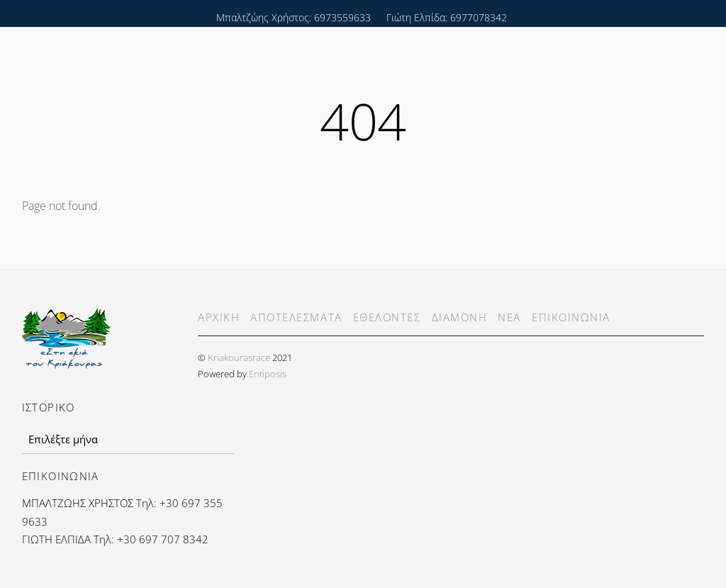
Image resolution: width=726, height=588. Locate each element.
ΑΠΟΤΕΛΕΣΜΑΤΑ (296, 317)
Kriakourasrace (239, 357)
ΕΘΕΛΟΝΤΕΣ (387, 317)
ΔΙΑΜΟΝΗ (460, 317)
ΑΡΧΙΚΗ (219, 317)
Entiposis (268, 374)
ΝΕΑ (509, 317)
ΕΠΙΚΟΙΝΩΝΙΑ (571, 317)
